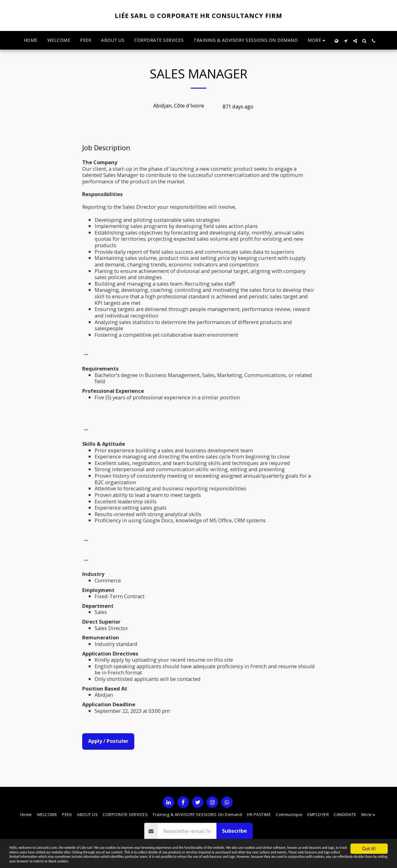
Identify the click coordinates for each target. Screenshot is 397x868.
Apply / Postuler (108, 741)
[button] (346, 40)
